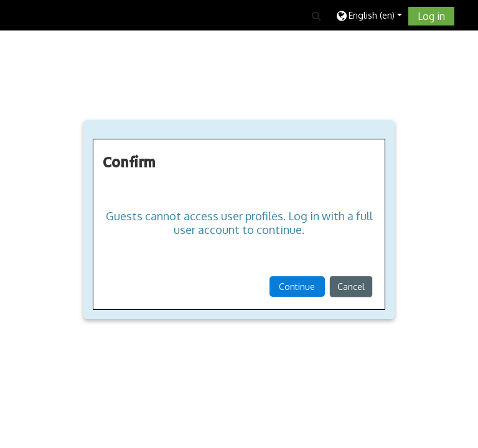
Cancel (351, 287)
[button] (316, 16)
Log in (431, 16)
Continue (297, 287)
